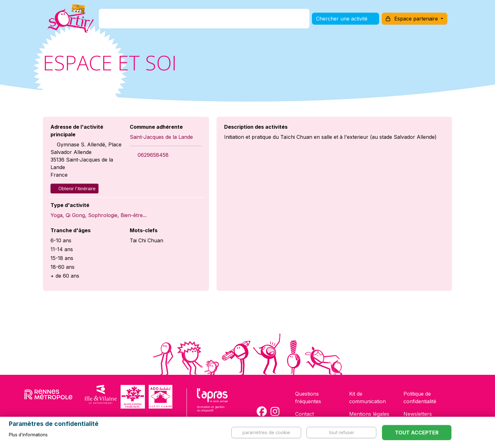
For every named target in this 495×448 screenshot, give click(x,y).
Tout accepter (417, 433)
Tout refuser (342, 432)
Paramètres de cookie (266, 432)
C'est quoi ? (147, 20)
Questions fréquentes (308, 398)
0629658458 (153, 155)
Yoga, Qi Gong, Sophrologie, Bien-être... (98, 215)
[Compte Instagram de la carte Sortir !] (275, 411)
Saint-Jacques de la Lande (161, 137)
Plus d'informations (28, 435)
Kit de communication (367, 398)
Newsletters (418, 414)
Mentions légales (369, 414)
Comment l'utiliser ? (254, 20)
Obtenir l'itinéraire (75, 189)
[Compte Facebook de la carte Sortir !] (262, 411)
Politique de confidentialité (420, 398)
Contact (304, 414)
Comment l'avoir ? (195, 20)
